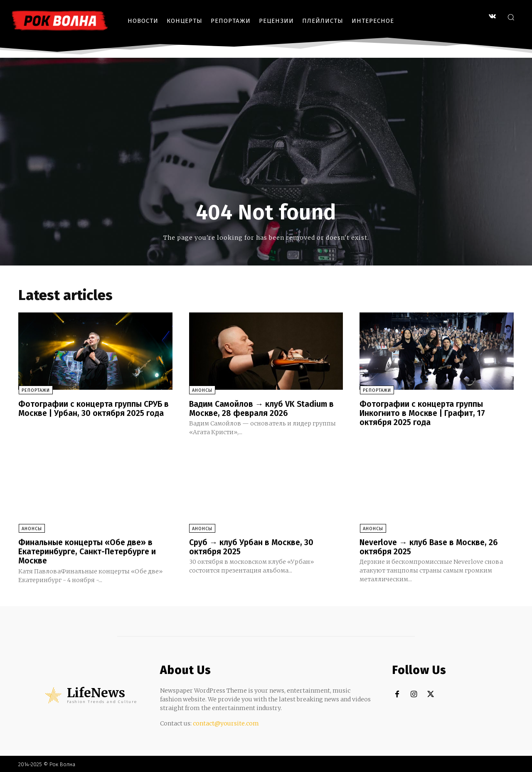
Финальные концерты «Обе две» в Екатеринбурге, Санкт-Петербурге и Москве (90, 551)
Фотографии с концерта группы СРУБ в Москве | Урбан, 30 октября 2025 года (95, 408)
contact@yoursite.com (226, 723)
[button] (511, 17)
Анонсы (202, 390)
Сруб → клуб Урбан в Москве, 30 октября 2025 (253, 546)
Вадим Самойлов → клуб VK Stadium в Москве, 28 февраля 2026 (264, 408)
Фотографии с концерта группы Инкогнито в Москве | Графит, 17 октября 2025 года (424, 413)
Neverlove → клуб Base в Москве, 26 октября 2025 (431, 546)
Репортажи (35, 390)
